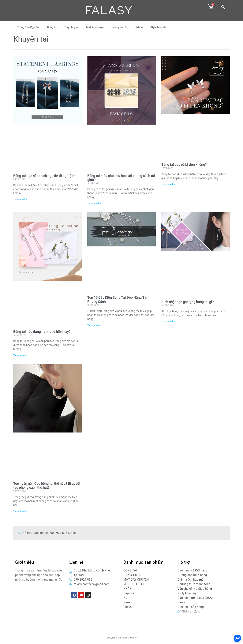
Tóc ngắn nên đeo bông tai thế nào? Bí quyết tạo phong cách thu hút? (47, 486)
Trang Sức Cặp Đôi (28, 27)
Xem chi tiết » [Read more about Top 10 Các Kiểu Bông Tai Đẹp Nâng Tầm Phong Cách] (94, 325)
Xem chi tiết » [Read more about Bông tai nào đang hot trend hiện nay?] (20, 355)
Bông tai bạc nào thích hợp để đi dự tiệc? (44, 176)
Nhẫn (140, 27)
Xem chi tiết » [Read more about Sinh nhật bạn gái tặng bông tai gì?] (168, 322)
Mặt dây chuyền (96, 27)
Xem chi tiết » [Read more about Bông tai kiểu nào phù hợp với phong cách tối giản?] (94, 204)
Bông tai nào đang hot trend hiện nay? (42, 332)
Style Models (158, 27)
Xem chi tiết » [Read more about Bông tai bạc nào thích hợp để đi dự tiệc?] (20, 200)
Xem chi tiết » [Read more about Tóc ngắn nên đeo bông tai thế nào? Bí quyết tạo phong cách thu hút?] (20, 511)
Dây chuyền (72, 27)
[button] (223, 7)
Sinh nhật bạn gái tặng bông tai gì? (188, 302)
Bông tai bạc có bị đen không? (184, 165)
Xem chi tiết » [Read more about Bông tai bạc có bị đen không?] (168, 185)
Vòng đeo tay (121, 27)
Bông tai (52, 27)
